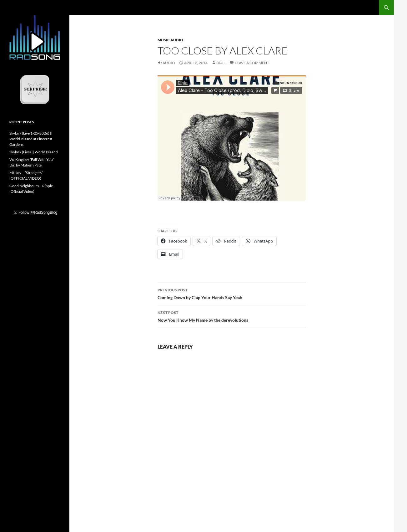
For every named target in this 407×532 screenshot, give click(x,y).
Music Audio (170, 40)
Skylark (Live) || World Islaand (34, 152)
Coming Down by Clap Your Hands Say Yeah (232, 293)
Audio (169, 63)
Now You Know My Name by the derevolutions (232, 316)
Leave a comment (252, 63)
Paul (221, 63)
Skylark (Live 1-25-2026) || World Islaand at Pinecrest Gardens (31, 139)
